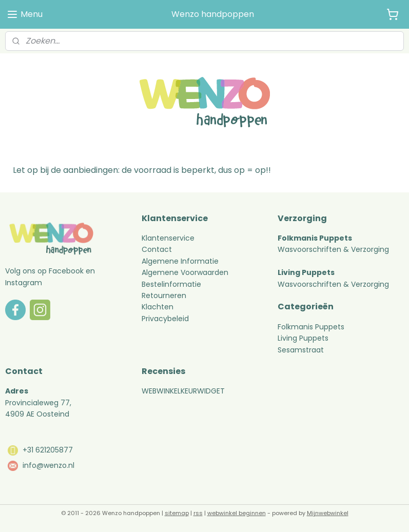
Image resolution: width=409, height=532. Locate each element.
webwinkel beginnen (237, 513)
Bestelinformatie (171, 284)
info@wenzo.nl (48, 465)
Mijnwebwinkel (328, 513)
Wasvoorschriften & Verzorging (333, 249)
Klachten (158, 307)
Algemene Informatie (180, 261)
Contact (157, 249)
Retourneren (165, 295)
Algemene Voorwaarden (185, 272)
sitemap (177, 513)
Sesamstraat (301, 350)
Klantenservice (168, 238)
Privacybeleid (165, 319)
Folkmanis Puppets (311, 327)
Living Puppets (303, 338)
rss (198, 513)
